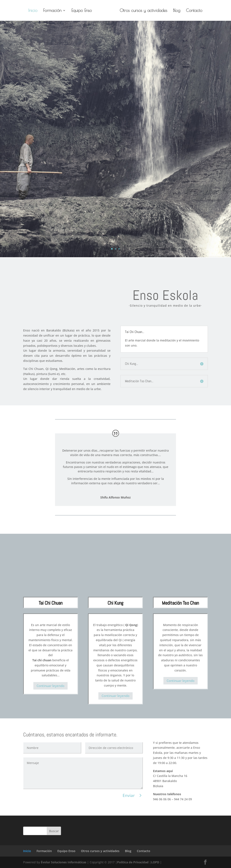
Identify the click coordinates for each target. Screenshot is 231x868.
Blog (175, 11)
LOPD (155, 862)
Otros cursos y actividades (142, 11)
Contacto (193, 11)
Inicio (34, 11)
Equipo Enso (83, 11)
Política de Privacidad (133, 862)
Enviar (129, 795)
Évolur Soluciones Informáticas (64, 862)
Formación (54, 11)
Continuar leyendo (50, 686)
